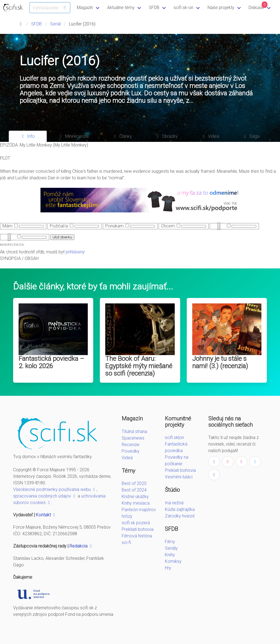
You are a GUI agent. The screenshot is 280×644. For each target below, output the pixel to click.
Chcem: (168, 226)
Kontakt (46, 515)
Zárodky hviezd (180, 516)
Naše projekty (221, 8)
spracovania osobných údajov (45, 496)
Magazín (85, 8)
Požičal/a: (59, 226)
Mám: (8, 226)
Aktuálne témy (121, 8)
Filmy (170, 542)
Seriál (55, 24)
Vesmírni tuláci (179, 477)
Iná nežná (174, 503)
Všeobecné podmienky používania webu (55, 489)
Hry (168, 568)
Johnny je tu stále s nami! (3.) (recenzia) (220, 362)
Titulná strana (134, 431)
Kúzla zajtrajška (180, 509)
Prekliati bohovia (138, 529)
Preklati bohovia (180, 470)
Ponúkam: (115, 226)
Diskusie (258, 6)
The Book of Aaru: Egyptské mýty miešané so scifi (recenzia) (139, 366)
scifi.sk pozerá (136, 523)
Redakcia (81, 546)
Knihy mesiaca (136, 503)
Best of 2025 (134, 483)
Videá (127, 458)
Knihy (170, 555)
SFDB (154, 8)
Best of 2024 (134, 490)
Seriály (171, 548)
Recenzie (131, 445)
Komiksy (173, 561)
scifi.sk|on (174, 437)
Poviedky (131, 451)
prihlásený (75, 252)
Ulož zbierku (62, 237)
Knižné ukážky (135, 497)
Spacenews (133, 438)
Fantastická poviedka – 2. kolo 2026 (51, 362)
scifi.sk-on (183, 8)
